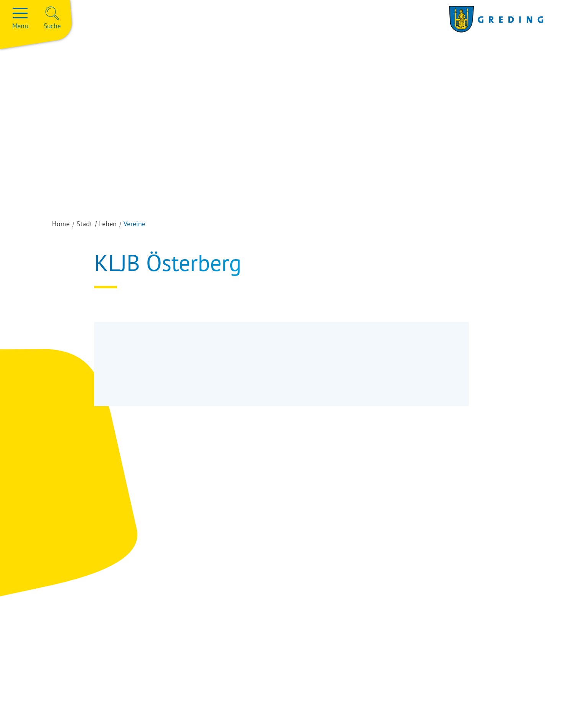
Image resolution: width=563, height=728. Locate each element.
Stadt (84, 224)
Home (61, 224)
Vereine (134, 224)
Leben (108, 224)
